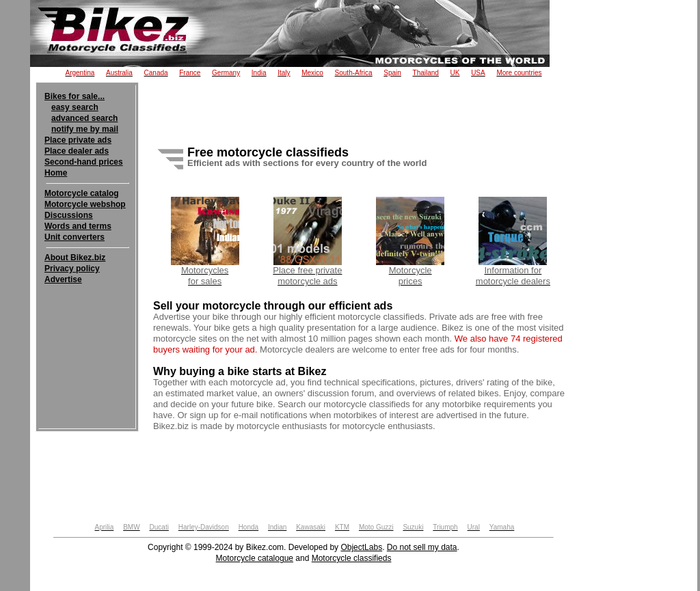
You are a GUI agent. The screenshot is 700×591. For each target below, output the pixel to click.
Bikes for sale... (75, 96)
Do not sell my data (422, 547)
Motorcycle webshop (85, 204)
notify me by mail (85, 129)
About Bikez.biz (75, 258)
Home (56, 173)
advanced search (84, 118)
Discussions (69, 215)
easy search (75, 107)
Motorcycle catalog (82, 193)
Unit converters (75, 237)
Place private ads (78, 140)
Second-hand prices (84, 162)
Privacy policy (72, 269)
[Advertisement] (87, 327)
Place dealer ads (77, 151)
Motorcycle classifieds (352, 558)
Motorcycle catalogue (255, 558)
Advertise (63, 279)
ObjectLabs (361, 547)
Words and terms (78, 226)
